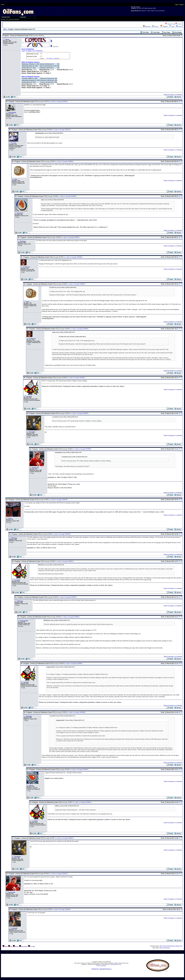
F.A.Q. (179, 24)
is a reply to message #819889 (79, 413)
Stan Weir (139, 8)
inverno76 (14, 143)
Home (179, 26)
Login (177, 4)
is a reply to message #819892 (64, 561)
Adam (16, 179)
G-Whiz (148, 11)
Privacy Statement (101, 966)
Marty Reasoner (149, 8)
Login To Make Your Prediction (32, 51)
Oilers (5, 29)
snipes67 (153, 11)
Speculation (24, 946)
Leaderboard (56, 58)
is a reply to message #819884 (67, 196)
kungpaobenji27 (24, 621)
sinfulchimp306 (12, 113)
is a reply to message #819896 (82, 449)
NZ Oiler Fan (26, 267)
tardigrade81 (15, 928)
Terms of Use (170, 24)
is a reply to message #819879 (61, 130)
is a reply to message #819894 (70, 617)
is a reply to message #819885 (70, 237)
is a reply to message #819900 (82, 802)
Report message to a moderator (173, 95)
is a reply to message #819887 (76, 284)
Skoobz (10, 518)
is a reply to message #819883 (64, 161)
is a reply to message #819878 (58, 102)
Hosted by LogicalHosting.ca (101, 969)
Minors (17, 946)
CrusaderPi (29, 396)
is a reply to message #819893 (67, 597)
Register (182, 4)
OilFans (7, 39)
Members (147, 26)
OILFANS (23, 17)
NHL (11, 946)
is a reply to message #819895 (73, 663)
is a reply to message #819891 (61, 534)
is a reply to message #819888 (79, 329)
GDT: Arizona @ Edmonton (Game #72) (171, 946)
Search (155, 26)
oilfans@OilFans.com (116, 964)
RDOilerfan (23, 241)
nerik (157, 11)
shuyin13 (144, 11)
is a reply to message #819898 (76, 712)
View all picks (50, 58)
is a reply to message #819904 (61, 909)
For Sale (32, 946)
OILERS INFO (6, 17)
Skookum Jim (35, 468)
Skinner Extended (165, 948)
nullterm (31, 785)
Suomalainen (32, 432)
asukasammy (162, 11)
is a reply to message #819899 (79, 769)
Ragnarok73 (20, 213)
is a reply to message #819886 (73, 257)
